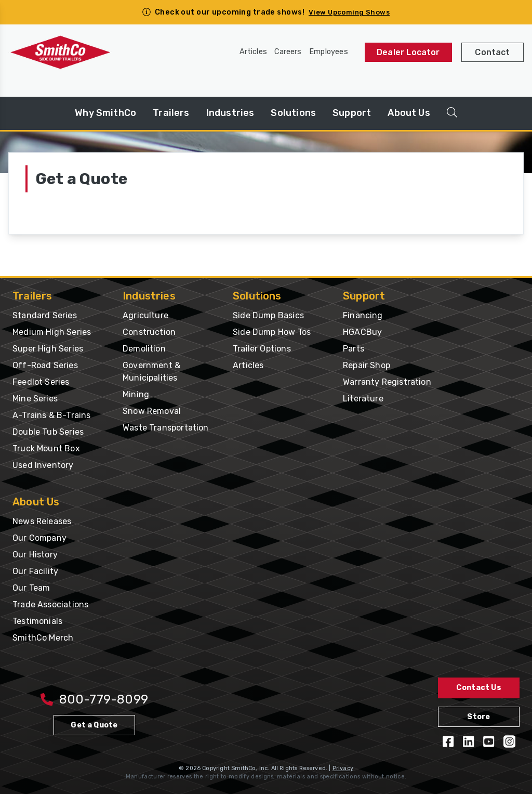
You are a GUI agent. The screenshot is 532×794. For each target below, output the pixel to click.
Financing (363, 315)
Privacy (343, 768)
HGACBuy (362, 332)
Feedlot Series (41, 382)
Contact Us (479, 688)
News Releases (42, 521)
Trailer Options (262, 349)
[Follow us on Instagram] (509, 741)
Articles (253, 52)
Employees (329, 52)
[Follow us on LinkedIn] (468, 741)
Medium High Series (52, 332)
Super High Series (48, 349)
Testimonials (37, 621)
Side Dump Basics (268, 315)
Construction (149, 332)
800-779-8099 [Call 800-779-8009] (94, 699)
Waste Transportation (166, 428)
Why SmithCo (105, 113)
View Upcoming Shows (349, 12)
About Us (409, 113)
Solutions (293, 113)
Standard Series (45, 315)
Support (352, 113)
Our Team (31, 588)
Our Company (39, 538)
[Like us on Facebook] (448, 741)
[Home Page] (60, 52)
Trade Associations (50, 604)
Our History (35, 555)
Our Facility (35, 571)
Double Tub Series (48, 432)
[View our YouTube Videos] (489, 741)
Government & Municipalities (151, 372)
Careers (288, 52)
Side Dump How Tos (272, 332)
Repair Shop (367, 365)
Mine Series (35, 399)
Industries (230, 113)
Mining (136, 394)
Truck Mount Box (46, 448)
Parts (354, 349)
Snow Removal (152, 411)
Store (478, 717)
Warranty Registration (387, 382)
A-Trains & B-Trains (51, 415)
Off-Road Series (45, 365)
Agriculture (145, 315)
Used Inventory (43, 465)
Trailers (171, 113)
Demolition (144, 349)
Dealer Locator (408, 52)
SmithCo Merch (43, 638)
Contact (492, 52)
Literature (363, 399)
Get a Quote (94, 725)
